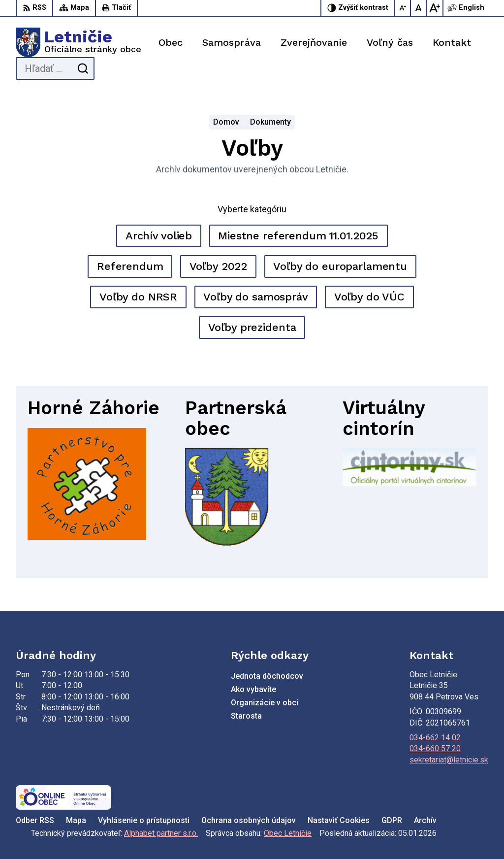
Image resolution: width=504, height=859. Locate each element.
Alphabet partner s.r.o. (161, 833)
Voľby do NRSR (138, 297)
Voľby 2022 (219, 266)
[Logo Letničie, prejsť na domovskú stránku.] (79, 42)
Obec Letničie (288, 833)
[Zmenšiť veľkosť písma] (403, 8)
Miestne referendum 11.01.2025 (298, 236)
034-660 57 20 (435, 748)
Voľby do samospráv (256, 297)
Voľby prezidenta (252, 327)
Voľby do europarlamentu (340, 266)
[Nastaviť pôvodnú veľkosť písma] (419, 8)
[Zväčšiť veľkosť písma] (435, 8)
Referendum (130, 266)
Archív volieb (159, 236)
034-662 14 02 (435, 738)
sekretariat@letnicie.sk (449, 760)
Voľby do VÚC (369, 297)
